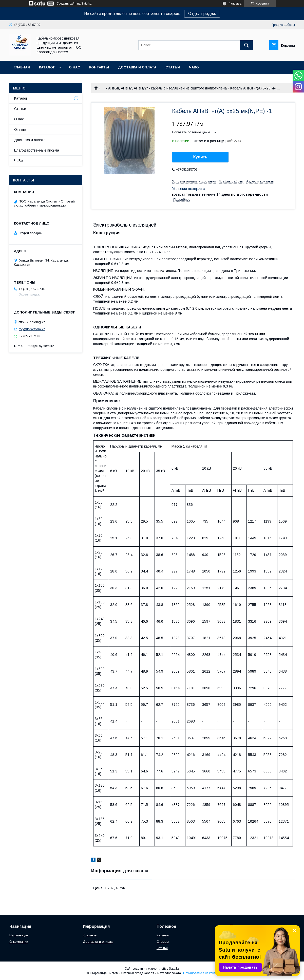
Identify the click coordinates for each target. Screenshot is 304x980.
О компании (19, 942)
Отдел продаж (202, 14)
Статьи (173, 67)
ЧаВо (194, 67)
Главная (22, 67)
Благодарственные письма (37, 150)
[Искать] (246, 45)
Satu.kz (174, 969)
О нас (74, 67)
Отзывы (21, 130)
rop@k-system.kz (32, 329)
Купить (200, 157)
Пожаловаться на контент (202, 973)
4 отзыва (235, 4)
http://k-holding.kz (32, 322)
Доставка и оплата (137, 67)
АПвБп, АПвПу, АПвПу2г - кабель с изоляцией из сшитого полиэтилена (167, 88)
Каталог (47, 67)
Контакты (99, 67)
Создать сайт (66, 4)
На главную (19, 935)
